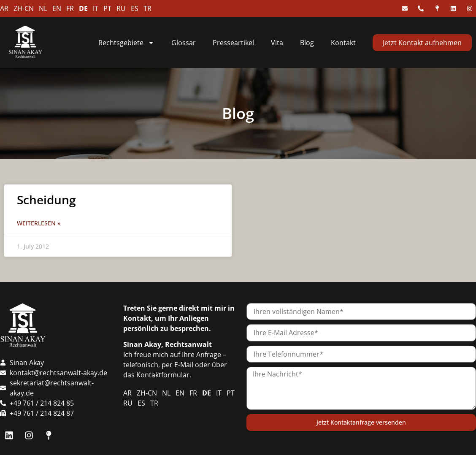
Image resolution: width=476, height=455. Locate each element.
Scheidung (46, 200)
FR (70, 8)
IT (96, 8)
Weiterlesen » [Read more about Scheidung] (39, 223)
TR (147, 8)
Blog (307, 43)
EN (57, 8)
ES (135, 8)
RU (121, 8)
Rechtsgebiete (126, 43)
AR (4, 8)
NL (43, 8)
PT (107, 8)
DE (83, 8)
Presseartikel (233, 43)
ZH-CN (24, 8)
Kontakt (343, 43)
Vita (277, 43)
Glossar (184, 43)
